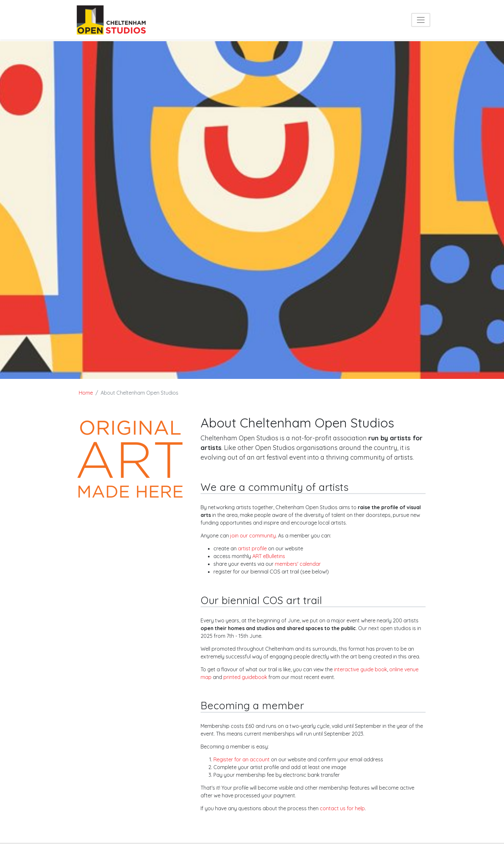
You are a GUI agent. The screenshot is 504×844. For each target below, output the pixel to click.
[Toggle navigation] (421, 20)
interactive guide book (360, 669)
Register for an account (242, 759)
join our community (253, 536)
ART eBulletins (269, 556)
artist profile (252, 548)
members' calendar (298, 564)
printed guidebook (245, 677)
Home (86, 393)
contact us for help (342, 808)
